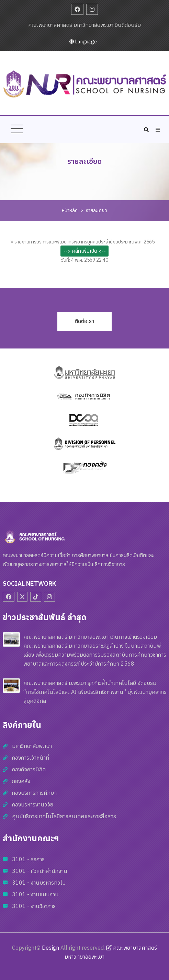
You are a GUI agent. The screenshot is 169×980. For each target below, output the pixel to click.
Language (83, 42)
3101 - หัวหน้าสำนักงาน (40, 871)
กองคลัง (21, 781)
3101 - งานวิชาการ (34, 906)
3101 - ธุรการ (28, 859)
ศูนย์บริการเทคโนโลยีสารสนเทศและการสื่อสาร (64, 816)
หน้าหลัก (70, 210)
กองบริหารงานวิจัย (33, 804)
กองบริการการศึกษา (34, 793)
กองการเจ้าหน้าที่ (31, 758)
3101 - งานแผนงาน (35, 894)
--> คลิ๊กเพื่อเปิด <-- (85, 251)
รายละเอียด (97, 210)
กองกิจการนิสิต (29, 769)
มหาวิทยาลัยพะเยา (32, 746)
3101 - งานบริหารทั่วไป (39, 883)
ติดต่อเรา (84, 321)
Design (50, 948)
